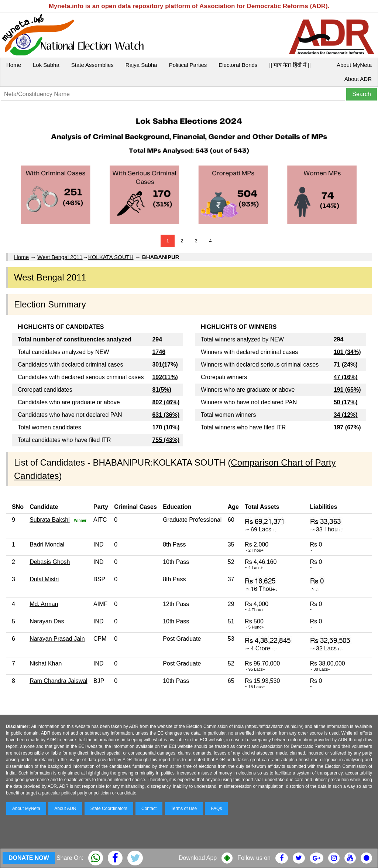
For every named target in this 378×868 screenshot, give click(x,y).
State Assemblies (92, 65)
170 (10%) (166, 427)
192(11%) (165, 377)
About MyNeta (354, 65)
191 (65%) (347, 390)
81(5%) (162, 390)
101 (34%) (347, 352)
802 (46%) (166, 402)
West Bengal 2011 (60, 257)
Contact (149, 809)
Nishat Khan (46, 663)
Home (14, 65)
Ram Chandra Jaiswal (59, 681)
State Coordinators (109, 809)
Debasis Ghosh (50, 562)
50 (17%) (346, 402)
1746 (159, 352)
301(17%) (165, 365)
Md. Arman (44, 604)
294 (339, 339)
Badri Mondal (47, 544)
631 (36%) (166, 415)
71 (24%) (346, 365)
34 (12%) (346, 415)
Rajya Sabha (141, 65)
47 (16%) (346, 377)
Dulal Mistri (44, 579)
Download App (198, 858)
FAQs (216, 809)
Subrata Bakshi (50, 520)
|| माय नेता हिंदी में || (290, 65)
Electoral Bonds (238, 65)
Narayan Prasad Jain (57, 639)
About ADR (358, 79)
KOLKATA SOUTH (111, 257)
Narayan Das (47, 621)
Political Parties (188, 65)
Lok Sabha (46, 65)
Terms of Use (184, 809)
